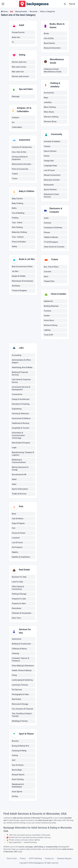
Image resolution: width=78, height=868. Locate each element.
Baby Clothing (17, 204)
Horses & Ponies (19, 533)
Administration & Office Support (21, 362)
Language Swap (50, 166)
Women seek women (20, 77)
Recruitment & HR (19, 475)
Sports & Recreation (20, 489)
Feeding (15, 218)
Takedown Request (64, 858)
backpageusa (38, 863)
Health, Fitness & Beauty (22, 671)
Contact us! (49, 858)
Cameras (48, 223)
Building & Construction (21, 644)
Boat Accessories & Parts (22, 267)
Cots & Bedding (18, 213)
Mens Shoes (49, 112)
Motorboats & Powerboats (23, 281)
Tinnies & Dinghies (19, 291)
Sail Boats (16, 286)
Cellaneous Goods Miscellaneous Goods (53, 70)
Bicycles (15, 742)
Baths (14, 209)
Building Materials (51, 306)
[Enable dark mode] (65, 4)
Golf (14, 761)
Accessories (49, 93)
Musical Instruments (52, 48)
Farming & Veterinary (20, 414)
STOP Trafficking (35, 858)
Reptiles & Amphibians (21, 557)
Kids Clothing (17, 228)
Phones (47, 232)
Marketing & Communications (19, 461)
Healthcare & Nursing (20, 423)
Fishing (15, 756)
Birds (14, 514)
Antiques (16, 118)
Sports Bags (17, 770)
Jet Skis (15, 272)
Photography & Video (20, 695)
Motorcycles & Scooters (22, 164)
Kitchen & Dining (51, 325)
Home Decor (49, 321)
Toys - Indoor (17, 223)
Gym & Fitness (18, 766)
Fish (14, 529)
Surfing (15, 797)
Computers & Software (53, 228)
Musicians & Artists (52, 180)
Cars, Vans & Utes (19, 152)
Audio (46, 218)
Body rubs (16, 37)
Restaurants (49, 185)
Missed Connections (52, 175)
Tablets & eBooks (51, 237)
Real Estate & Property (21, 443)
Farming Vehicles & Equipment (20, 158)
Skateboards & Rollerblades (18, 786)
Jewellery (48, 102)
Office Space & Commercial (18, 588)
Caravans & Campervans (22, 147)
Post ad (72, 4)
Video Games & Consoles (54, 247)
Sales (14, 484)
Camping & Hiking (19, 751)
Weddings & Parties (20, 722)
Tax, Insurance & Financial (22, 709)
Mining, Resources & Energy (20, 469)
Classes (47, 146)
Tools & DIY (49, 335)
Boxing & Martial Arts (20, 746)
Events (47, 156)
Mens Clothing (50, 107)
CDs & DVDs (49, 38)
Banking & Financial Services (20, 374)
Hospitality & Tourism (21, 428)
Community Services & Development (21, 389)
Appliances (48, 301)
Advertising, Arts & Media (22, 368)
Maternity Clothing (19, 233)
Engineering (17, 409)
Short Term (16, 618)
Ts (13, 42)
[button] (3, 4)
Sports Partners (50, 190)
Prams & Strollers (19, 242)
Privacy (23, 858)
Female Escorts (18, 33)
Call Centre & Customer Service (21, 381)
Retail (14, 480)
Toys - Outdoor (18, 237)
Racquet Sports (18, 775)
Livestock (16, 538)
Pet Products (17, 548)
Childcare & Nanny (19, 649)
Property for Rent (19, 604)
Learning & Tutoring (20, 685)
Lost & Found (49, 170)
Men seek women (19, 67)
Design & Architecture (21, 399)
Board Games (49, 43)
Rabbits (15, 553)
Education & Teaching (21, 404)
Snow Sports (17, 792)
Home (5, 11)
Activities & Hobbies (52, 142)
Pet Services (17, 690)
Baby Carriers (17, 199)
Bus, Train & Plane (51, 267)
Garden (47, 316)
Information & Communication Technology (18, 436)
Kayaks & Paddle (19, 277)
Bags (46, 98)
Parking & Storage (19, 594)
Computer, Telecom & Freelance (21, 660)
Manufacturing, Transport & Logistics (23, 454)
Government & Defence (21, 419)
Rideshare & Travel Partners (51, 196)
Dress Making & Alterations (23, 666)
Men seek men (18, 72)
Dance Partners (50, 151)
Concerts (48, 272)
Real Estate (16, 700)
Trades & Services (19, 494)
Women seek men (19, 62)
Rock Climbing (18, 780)
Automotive (17, 639)
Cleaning (15, 654)
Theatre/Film (49, 281)
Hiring (14, 676)
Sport (46, 277)
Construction (17, 395)
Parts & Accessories (20, 169)
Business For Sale (19, 577)
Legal (14, 448)
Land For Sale (17, 582)
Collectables (17, 127)
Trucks (15, 179)
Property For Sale (19, 599)
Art (13, 123)
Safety (14, 247)
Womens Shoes (50, 122)
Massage (16, 97)
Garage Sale (49, 161)
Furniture (48, 311)
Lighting (47, 330)
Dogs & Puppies (18, 524)
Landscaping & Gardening (22, 680)
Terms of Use (12, 858)
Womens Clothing (51, 117)
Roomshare (17, 609)
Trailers (15, 174)
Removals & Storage (20, 705)
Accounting (16, 355)
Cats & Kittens (18, 519)
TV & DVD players (51, 242)
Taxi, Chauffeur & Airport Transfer (22, 715)
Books (46, 34)
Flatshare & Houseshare (22, 614)
